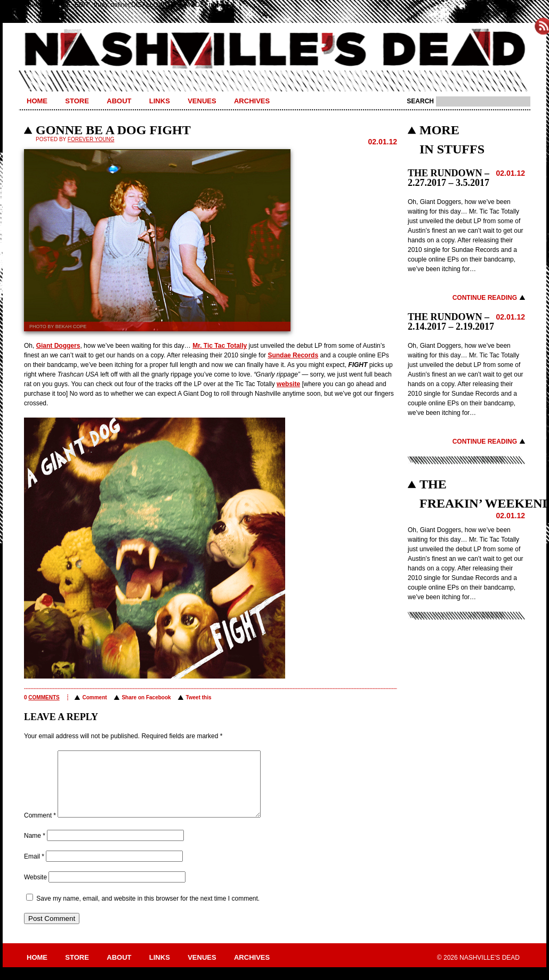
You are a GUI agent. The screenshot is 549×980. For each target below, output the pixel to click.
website (288, 384)
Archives (252, 101)
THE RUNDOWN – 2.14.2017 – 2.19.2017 (451, 322)
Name (35, 848)
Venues (202, 101)
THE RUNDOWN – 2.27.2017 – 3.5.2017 (449, 178)
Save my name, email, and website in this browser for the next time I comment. (148, 911)
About (119, 101)
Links (160, 101)
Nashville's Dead (274, 50)
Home (37, 101)
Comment (94, 697)
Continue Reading (485, 298)
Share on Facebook (146, 697)
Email (34, 869)
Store (77, 101)
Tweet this (198, 697)
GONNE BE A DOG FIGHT (113, 130)
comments (44, 697)
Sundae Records (293, 355)
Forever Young (91, 139)
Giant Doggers (58, 346)
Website (35, 890)
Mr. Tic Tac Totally (220, 346)
